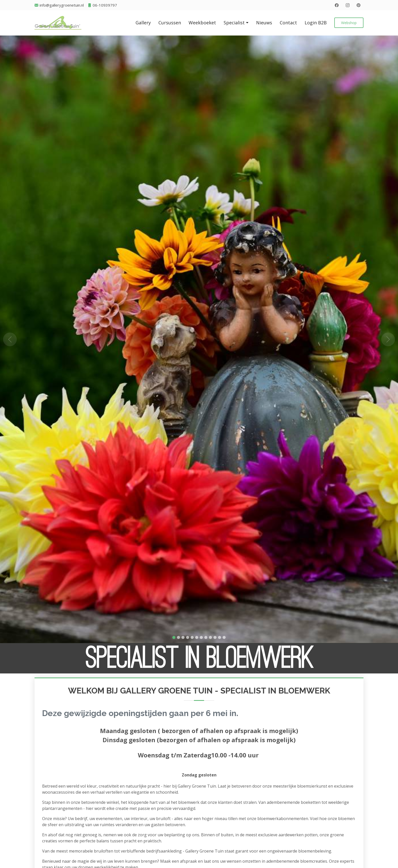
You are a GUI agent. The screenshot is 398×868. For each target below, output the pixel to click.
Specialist (234, 23)
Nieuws (264, 23)
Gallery (143, 23)
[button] (10, 339)
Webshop (349, 23)
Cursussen (170, 23)
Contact (288, 23)
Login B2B (316, 23)
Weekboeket (202, 23)
